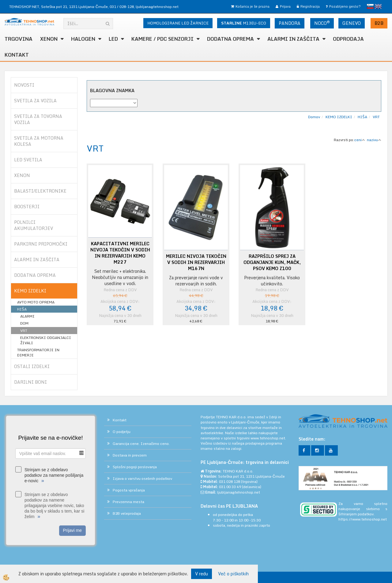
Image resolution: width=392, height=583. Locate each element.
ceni (360, 140)
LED (113, 39)
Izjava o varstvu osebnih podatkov (142, 478)
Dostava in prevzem (130, 455)
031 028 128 (230, 481)
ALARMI (27, 316)
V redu (202, 574)
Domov (314, 117)
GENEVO (352, 23)
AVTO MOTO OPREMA (36, 302)
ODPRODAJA (348, 39)
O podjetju (122, 432)
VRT (24, 331)
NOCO (322, 23)
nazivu (374, 140)
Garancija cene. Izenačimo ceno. (141, 444)
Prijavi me (72, 530)
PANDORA (290, 23)
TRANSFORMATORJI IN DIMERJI (38, 352)
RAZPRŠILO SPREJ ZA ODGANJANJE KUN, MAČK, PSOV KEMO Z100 (272, 262)
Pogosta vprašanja (129, 490)
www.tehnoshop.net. (268, 438)
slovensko (370, 6)
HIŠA (22, 309)
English (378, 6)
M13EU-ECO (244, 23)
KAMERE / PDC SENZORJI (162, 39)
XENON (49, 39)
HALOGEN (83, 39)
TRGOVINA (19, 39)
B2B (379, 23)
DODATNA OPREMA (230, 39)
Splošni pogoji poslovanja (135, 467)
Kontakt (17, 55)
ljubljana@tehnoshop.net (157, 7)
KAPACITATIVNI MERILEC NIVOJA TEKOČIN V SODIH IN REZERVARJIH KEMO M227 (120, 253)
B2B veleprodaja (127, 513)
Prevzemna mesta (128, 502)
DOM (24, 323)
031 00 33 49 (230, 487)
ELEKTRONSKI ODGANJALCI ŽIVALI (46, 340)
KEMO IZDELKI (339, 117)
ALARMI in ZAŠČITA (293, 39)
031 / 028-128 (122, 7)
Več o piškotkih (233, 574)
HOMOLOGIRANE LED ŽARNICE (178, 23)
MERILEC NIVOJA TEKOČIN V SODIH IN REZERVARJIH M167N (196, 262)
